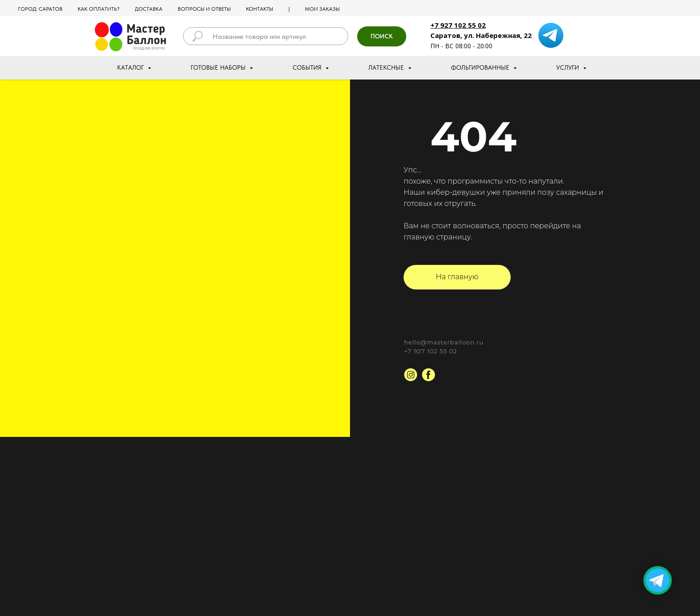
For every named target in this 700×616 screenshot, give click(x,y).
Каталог (131, 67)
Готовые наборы (219, 67)
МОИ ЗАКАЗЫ (322, 9)
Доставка (149, 9)
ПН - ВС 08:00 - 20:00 (461, 46)
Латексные (387, 67)
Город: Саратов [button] (40, 9)
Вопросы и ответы (204, 9)
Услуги (569, 67)
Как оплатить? (99, 9)
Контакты (260, 9)
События (308, 67)
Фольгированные (481, 67)
